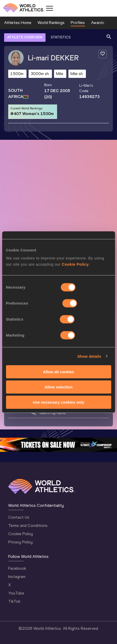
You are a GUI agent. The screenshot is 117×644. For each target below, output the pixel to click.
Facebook (17, 568)
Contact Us (19, 517)
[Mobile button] (49, 8)
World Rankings (51, 23)
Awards (98, 23)
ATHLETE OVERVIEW (25, 37)
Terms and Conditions (28, 525)
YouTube (16, 593)
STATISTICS (61, 37)
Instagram (17, 577)
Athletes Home (18, 23)
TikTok (14, 601)
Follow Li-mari (88, 302)
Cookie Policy (21, 534)
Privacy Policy (20, 542)
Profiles (78, 23)
